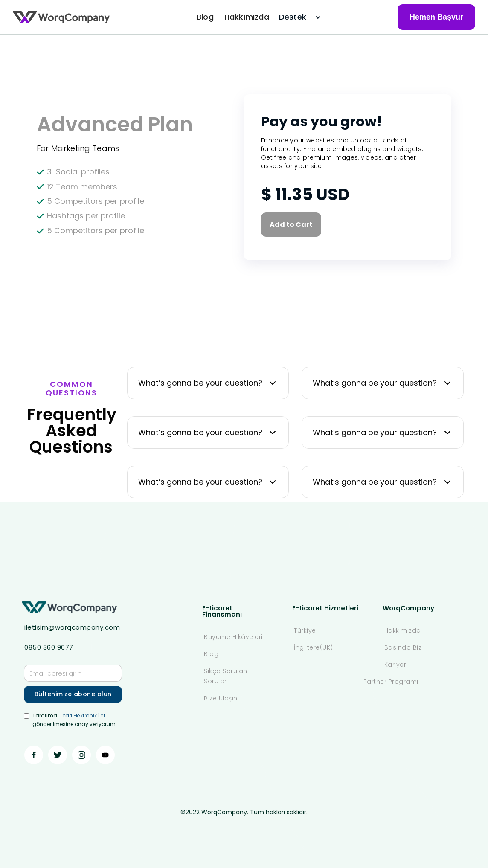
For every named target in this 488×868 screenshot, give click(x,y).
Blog (205, 17)
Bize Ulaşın (221, 698)
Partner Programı (391, 682)
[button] (295, 17)
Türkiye (305, 630)
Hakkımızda (247, 17)
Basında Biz (403, 647)
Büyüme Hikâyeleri (233, 637)
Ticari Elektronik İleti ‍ (83, 716)
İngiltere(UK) (314, 647)
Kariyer (395, 665)
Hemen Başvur (436, 17)
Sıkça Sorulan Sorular (226, 676)
